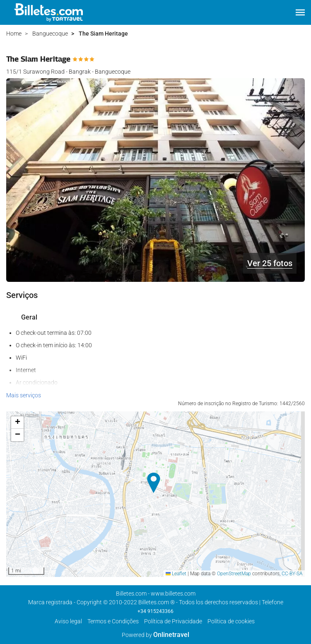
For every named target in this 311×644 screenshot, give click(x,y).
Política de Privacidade (173, 621)
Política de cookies (231, 621)
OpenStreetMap (234, 574)
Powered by (155, 635)
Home (14, 34)
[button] (300, 12)
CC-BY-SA (292, 574)
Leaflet (176, 574)
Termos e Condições (113, 621)
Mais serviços (24, 395)
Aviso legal (68, 621)
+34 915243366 (155, 611)
